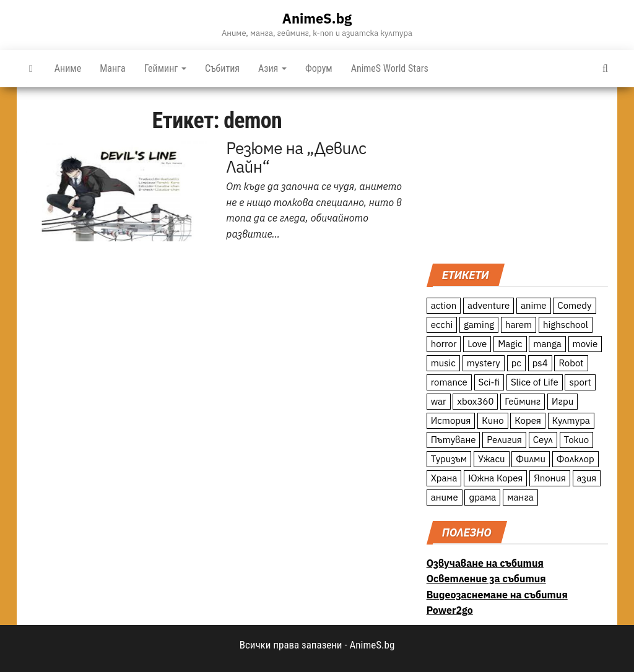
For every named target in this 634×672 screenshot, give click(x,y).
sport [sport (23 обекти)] (580, 382)
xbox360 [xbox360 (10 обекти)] (475, 401)
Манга (113, 68)
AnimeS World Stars (390, 68)
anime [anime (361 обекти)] (534, 305)
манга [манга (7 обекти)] (520, 497)
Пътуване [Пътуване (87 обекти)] (454, 440)
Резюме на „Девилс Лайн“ (296, 157)
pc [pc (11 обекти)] (516, 363)
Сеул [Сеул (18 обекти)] (543, 440)
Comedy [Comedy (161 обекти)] (574, 305)
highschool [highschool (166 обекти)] (566, 325)
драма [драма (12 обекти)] (482, 497)
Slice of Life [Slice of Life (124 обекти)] (535, 382)
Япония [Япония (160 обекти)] (550, 478)
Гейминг (165, 68)
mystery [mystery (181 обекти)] (484, 363)
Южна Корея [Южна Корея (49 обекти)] (495, 478)
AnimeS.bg (317, 18)
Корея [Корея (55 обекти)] (528, 420)
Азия (272, 68)
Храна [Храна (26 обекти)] (444, 478)
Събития (222, 68)
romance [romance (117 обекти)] (449, 382)
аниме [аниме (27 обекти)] (445, 497)
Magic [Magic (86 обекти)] (510, 344)
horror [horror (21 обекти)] (444, 344)
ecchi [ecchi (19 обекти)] (442, 325)
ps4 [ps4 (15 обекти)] (540, 363)
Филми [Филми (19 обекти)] (531, 459)
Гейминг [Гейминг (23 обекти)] (523, 401)
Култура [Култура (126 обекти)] (571, 420)
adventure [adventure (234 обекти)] (489, 305)
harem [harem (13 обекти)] (519, 325)
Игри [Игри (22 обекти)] (562, 401)
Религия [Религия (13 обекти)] (504, 440)
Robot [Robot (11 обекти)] (571, 363)
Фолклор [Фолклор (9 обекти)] (575, 459)
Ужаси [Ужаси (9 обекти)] (492, 459)
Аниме (68, 68)
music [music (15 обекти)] (443, 363)
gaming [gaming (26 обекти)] (479, 325)
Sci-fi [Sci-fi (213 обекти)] (489, 382)
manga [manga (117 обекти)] (547, 344)
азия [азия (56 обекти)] (587, 478)
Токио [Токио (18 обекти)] (577, 440)
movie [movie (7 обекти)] (585, 344)
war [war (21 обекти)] (439, 401)
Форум (319, 68)
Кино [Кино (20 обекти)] (493, 420)
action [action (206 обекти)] (444, 305)
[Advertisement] (517, 174)
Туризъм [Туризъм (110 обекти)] (449, 459)
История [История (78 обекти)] (451, 420)
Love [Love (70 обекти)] (477, 344)
